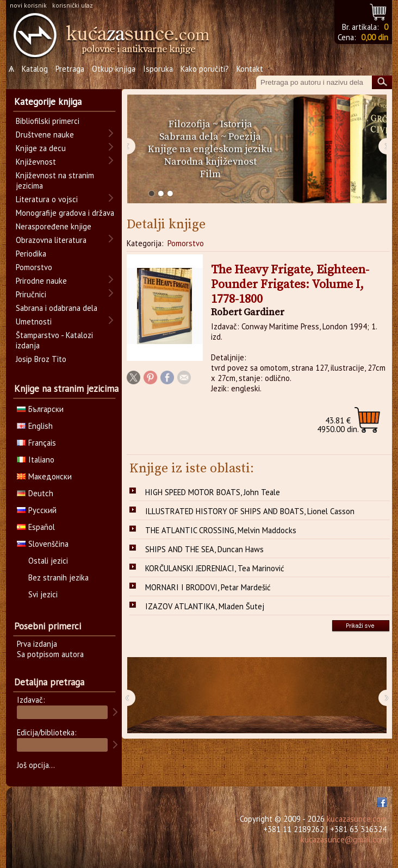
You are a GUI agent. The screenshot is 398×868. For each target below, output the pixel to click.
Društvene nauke (45, 135)
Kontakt (250, 69)
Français (36, 443)
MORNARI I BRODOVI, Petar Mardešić (208, 587)
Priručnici (31, 294)
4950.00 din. (338, 425)
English (35, 426)
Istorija (236, 124)
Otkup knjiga (114, 69)
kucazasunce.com (357, 819)
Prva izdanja (37, 644)
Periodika (31, 254)
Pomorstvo (186, 243)
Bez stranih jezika (58, 577)
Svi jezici (43, 594)
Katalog (35, 69)
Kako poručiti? (205, 69)
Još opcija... (36, 765)
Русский (37, 510)
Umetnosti (34, 321)
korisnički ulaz (73, 5)
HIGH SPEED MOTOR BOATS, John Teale (213, 492)
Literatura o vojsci (47, 199)
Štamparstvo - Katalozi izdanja (54, 340)
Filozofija (189, 124)
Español (36, 527)
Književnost (36, 162)
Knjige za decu (41, 148)
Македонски (44, 476)
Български (40, 409)
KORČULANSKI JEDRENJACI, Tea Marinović (215, 568)
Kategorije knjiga (48, 102)
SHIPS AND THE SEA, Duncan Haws (204, 549)
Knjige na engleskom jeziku (210, 149)
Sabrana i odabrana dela (57, 308)
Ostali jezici (48, 561)
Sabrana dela (189, 137)
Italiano (36, 460)
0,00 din (375, 37)
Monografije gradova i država (65, 213)
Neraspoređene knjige (54, 226)
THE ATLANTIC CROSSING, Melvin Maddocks (221, 530)
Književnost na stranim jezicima (55, 180)
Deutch (35, 493)
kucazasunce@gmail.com (344, 839)
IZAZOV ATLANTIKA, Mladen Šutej (205, 606)
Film (210, 174)
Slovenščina (43, 544)
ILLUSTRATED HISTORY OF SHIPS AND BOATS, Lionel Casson (250, 511)
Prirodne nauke (41, 281)
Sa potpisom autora (50, 654)
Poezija (245, 137)
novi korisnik (28, 5)
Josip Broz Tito (41, 359)
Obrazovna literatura (51, 240)
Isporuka (158, 69)
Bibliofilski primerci (48, 121)
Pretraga (70, 69)
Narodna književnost (210, 162)
